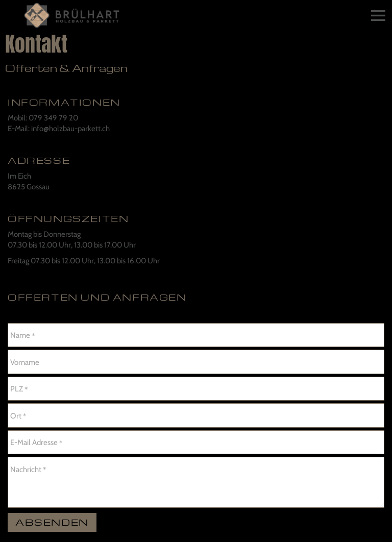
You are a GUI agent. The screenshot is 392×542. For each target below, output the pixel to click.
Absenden (52, 522)
